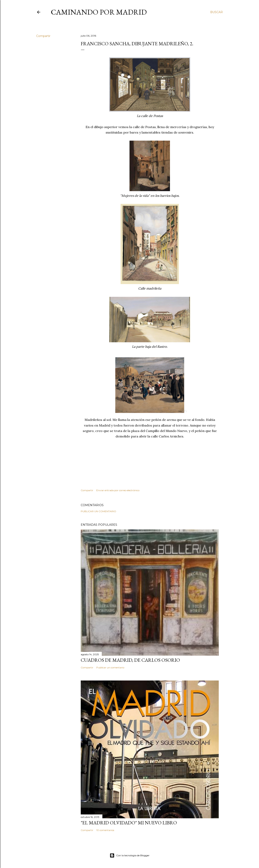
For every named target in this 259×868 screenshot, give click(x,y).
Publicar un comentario (98, 511)
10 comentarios (105, 830)
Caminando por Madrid (99, 12)
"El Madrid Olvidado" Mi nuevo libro (129, 823)
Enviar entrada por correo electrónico (118, 490)
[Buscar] (217, 12)
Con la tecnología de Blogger (130, 855)
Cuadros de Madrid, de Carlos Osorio (130, 660)
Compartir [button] (43, 36)
